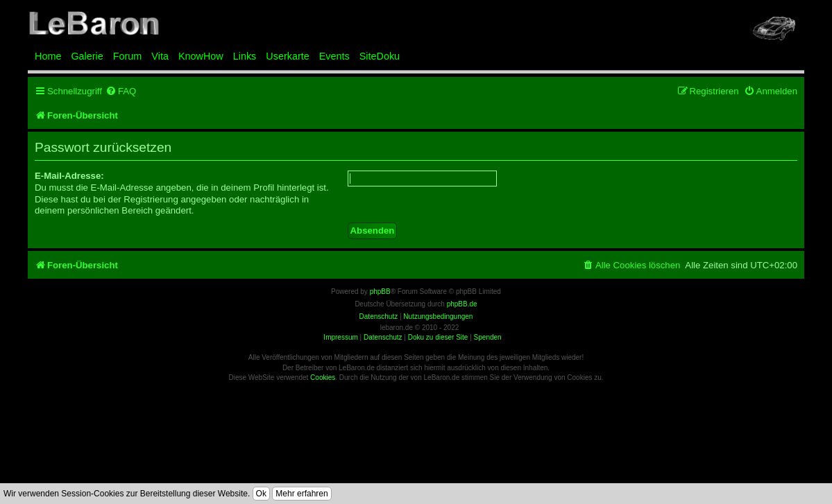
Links (245, 56)
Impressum (340, 337)
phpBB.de (462, 304)
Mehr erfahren (302, 494)
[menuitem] (121, 91)
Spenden (488, 337)
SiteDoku (380, 56)
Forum (128, 56)
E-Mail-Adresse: (69, 176)
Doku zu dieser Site (438, 337)
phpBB (380, 292)
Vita (160, 56)
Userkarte (287, 56)
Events (334, 56)
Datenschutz (383, 337)
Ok (261, 494)
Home (48, 56)
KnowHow (201, 56)
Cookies (323, 377)
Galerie (87, 56)
